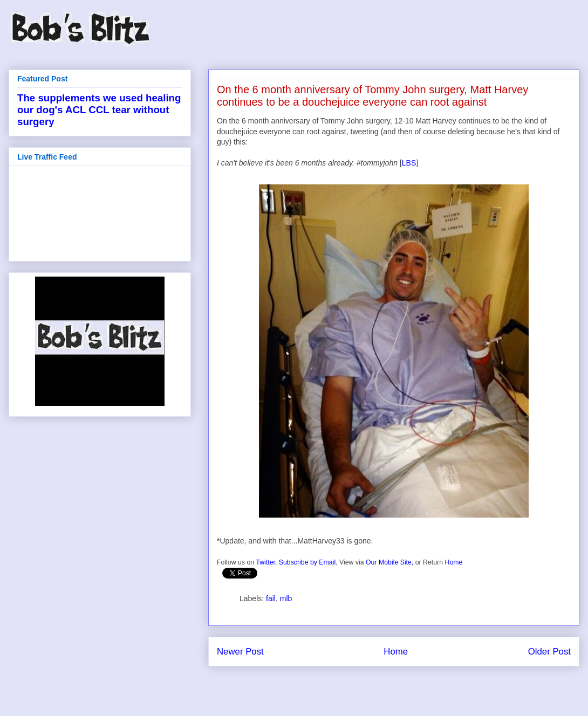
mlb (286, 598)
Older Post (549, 652)
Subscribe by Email (307, 562)
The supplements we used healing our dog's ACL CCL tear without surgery (99, 110)
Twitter (265, 562)
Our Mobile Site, (389, 562)
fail (271, 598)
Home (453, 562)
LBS (409, 163)
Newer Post (240, 652)
